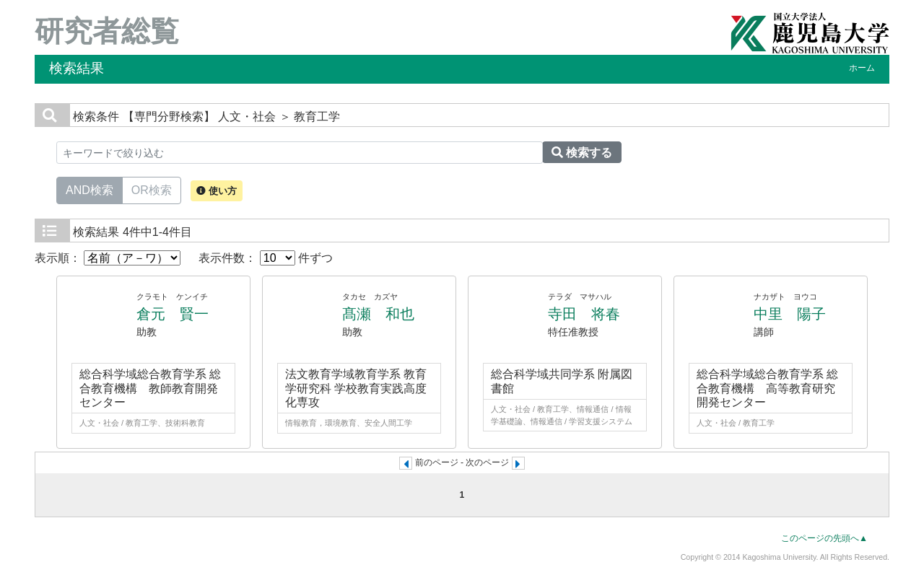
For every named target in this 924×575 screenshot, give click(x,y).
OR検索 (152, 189)
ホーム (862, 68)
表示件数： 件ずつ (266, 258)
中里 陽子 (790, 314)
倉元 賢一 (173, 314)
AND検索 (90, 189)
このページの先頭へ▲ (824, 538)
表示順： (108, 258)
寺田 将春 (584, 314)
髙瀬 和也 (378, 314)
